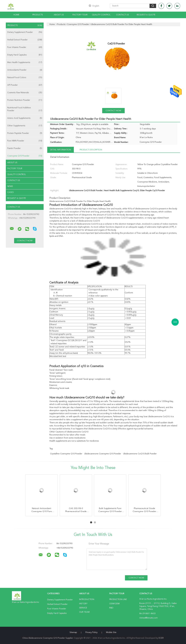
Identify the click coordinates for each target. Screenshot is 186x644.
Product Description (91, 150)
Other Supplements (25, 126)
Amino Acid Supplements (25, 118)
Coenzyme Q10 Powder (25, 156)
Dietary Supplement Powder (25, 32)
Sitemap (73, 632)
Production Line (118, 599)
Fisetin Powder (25, 148)
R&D (111, 608)
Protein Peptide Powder (25, 133)
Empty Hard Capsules (25, 55)
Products (38, 15)
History (83, 604)
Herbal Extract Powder (25, 40)
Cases (10, 192)
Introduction (87, 599)
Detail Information (61, 150)
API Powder (25, 85)
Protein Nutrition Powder (25, 100)
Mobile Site (111, 632)
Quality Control (101, 15)
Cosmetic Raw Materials (25, 93)
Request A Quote (146, 15)
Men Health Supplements (25, 62)
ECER (161, 638)
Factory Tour (80, 15)
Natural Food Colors (25, 78)
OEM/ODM (114, 604)
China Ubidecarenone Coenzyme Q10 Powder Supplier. (48, 638)
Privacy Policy (91, 632)
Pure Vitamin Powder (25, 47)
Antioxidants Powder (25, 70)
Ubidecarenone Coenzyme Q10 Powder (103, 454)
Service (83, 608)
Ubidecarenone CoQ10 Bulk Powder (140, 454)
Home (16, 15)
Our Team (84, 612)
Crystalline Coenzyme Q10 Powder (66, 454)
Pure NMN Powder (25, 141)
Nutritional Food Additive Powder (25, 109)
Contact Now (113, 111)
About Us (59, 15)
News (10, 186)
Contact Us (122, 15)
